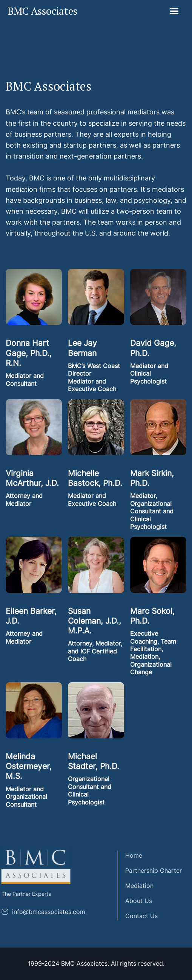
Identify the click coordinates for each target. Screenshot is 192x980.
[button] (174, 11)
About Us (135, 901)
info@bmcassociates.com (45, 912)
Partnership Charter (150, 871)
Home (130, 855)
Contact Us (138, 916)
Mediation (136, 886)
